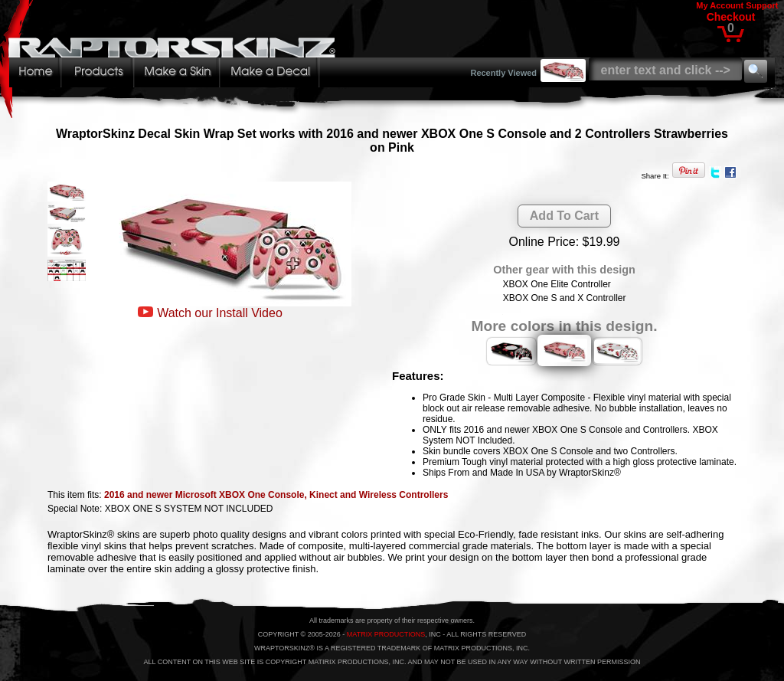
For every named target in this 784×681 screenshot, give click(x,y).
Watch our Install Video (220, 313)
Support (762, 5)
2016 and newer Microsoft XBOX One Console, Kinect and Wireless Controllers (276, 495)
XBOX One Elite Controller (556, 284)
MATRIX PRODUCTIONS (386, 634)
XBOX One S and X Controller (565, 298)
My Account (720, 5)
